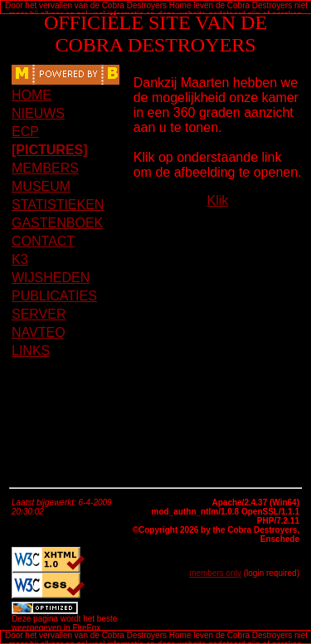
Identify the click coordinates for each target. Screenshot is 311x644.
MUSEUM (41, 186)
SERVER (39, 314)
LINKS (31, 351)
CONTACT (43, 241)
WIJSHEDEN (51, 278)
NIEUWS (38, 113)
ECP (25, 132)
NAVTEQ (39, 332)
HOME (32, 95)
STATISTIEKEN (58, 205)
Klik (217, 200)
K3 (20, 259)
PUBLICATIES (54, 296)
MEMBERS (45, 168)
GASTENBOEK (57, 223)
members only (215, 573)
